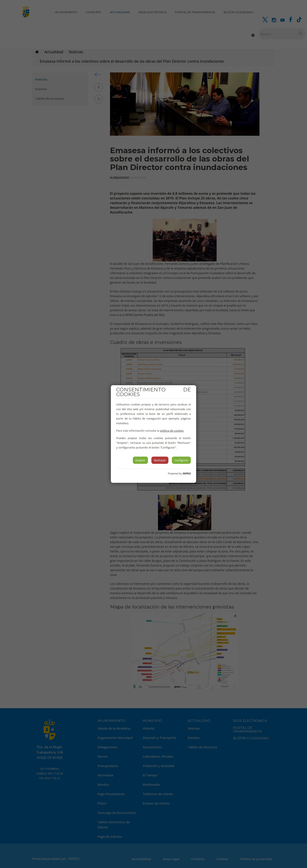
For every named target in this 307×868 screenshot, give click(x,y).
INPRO (187, 474)
